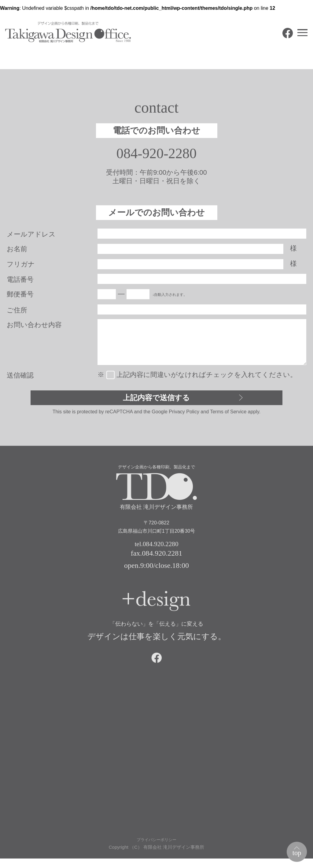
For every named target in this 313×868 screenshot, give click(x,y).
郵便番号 (20, 295)
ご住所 (17, 311)
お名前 (17, 250)
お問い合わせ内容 (34, 326)
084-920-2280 (157, 154)
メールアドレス (31, 235)
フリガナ (21, 265)
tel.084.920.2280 (156, 548)
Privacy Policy (184, 415)
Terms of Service (228, 415)
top (295, 851)
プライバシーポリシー (156, 849)
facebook (279, 42)
